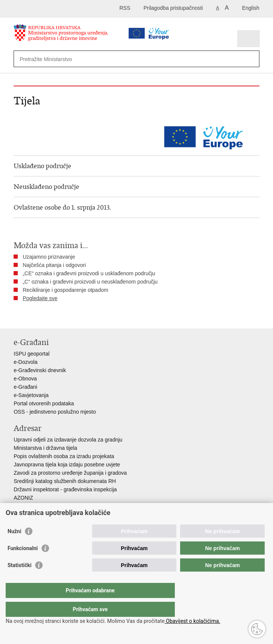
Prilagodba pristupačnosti (173, 8)
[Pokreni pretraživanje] (252, 59)
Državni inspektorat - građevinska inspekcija (65, 489)
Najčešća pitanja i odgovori (54, 265)
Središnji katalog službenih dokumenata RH (65, 481)
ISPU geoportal (32, 354)
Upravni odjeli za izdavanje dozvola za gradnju (68, 440)
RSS (125, 8)
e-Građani (25, 387)
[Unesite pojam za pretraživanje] (115, 59)
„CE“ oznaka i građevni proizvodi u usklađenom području (89, 273)
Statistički (19, 580)
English (251, 8)
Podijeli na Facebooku (34, 317)
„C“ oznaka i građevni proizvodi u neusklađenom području (90, 282)
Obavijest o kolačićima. (192, 621)
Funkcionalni (23, 563)
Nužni (14, 546)
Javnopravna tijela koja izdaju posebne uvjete (67, 465)
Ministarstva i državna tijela (45, 448)
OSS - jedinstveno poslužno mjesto (55, 412)
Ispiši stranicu (18, 317)
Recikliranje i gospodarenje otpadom (65, 290)
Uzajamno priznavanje (49, 257)
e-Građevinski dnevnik (40, 370)
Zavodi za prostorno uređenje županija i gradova (70, 473)
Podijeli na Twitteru (50, 317)
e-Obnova (25, 379)
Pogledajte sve (40, 298)
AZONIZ (23, 498)
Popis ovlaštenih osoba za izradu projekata (64, 456)
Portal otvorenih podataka (44, 403)
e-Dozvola (25, 362)
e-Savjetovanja (31, 395)
